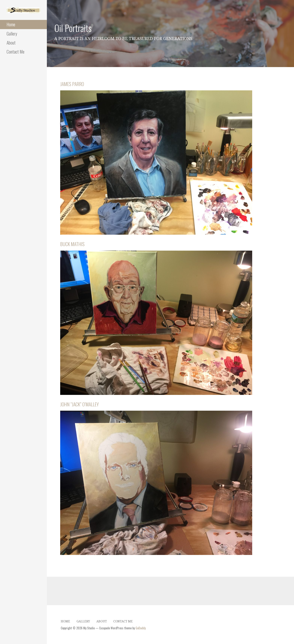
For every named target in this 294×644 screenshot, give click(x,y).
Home (11, 24)
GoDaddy (141, 628)
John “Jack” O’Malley (79, 404)
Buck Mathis (72, 244)
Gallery (12, 33)
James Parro (72, 84)
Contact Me (15, 51)
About (11, 42)
